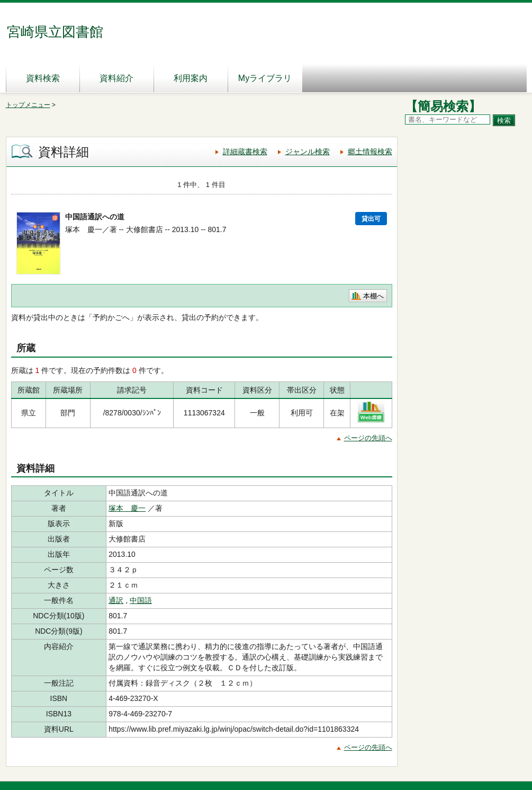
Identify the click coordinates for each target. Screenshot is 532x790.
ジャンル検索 (308, 152)
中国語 (141, 600)
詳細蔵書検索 (245, 152)
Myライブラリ (265, 78)
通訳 (116, 600)
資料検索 (43, 78)
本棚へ (373, 296)
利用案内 (191, 78)
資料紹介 (116, 78)
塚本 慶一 (127, 508)
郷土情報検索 (370, 152)
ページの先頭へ (368, 438)
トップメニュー (28, 105)
